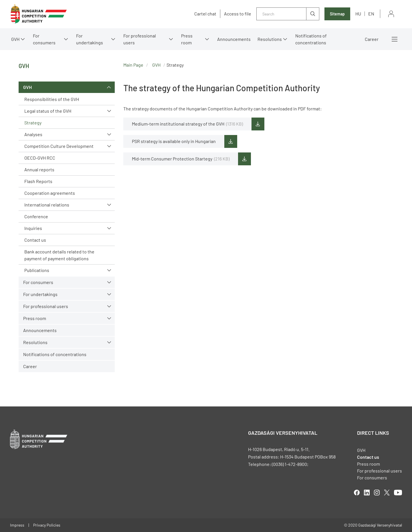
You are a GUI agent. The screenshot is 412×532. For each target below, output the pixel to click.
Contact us (35, 240)
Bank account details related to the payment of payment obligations (59, 255)
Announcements (234, 39)
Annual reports (39, 169)
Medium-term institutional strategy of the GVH (187, 124)
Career (372, 39)
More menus (395, 39)
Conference (36, 216)
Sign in (391, 14)
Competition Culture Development (59, 146)
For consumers (44, 39)
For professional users (140, 39)
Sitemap (337, 14)
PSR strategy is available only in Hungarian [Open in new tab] (174, 141)
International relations (47, 205)
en (371, 14)
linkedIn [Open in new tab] (367, 493)
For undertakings (90, 39)
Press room (187, 39)
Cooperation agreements (50, 193)
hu (358, 14)
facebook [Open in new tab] (357, 493)
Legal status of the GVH (48, 111)
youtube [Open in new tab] (398, 493)
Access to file (238, 14)
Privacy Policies (47, 525)
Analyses (33, 134)
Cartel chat (205, 14)
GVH (15, 39)
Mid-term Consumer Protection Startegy (181, 159)
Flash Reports (38, 181)
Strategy (33, 123)
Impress (17, 525)
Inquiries (33, 228)
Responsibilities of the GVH (52, 99)
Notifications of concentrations (311, 39)
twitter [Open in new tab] (387, 493)
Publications (37, 270)
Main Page (133, 65)
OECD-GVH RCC (40, 158)
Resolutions (270, 39)
